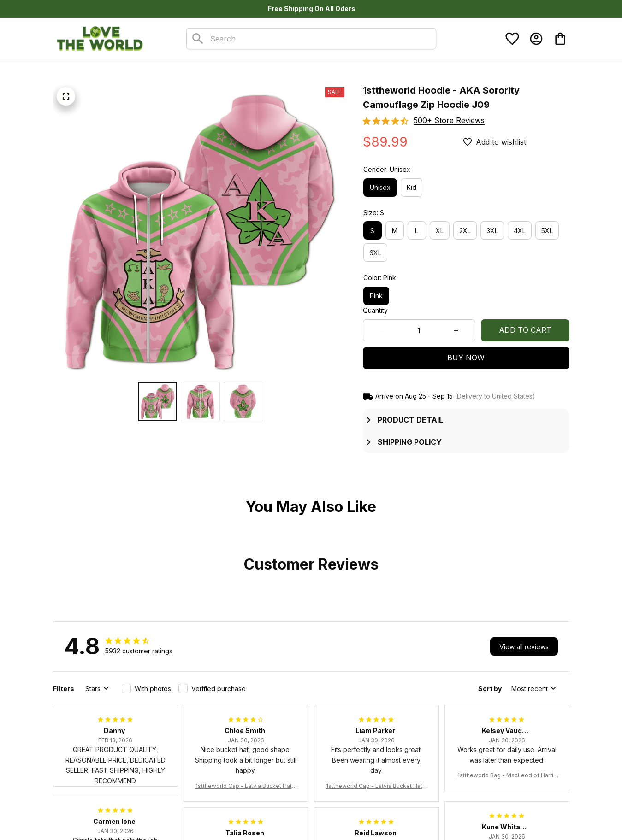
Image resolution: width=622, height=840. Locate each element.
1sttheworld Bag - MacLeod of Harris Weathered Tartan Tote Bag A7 (507, 776)
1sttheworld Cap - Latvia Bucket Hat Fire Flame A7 (246, 786)
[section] (449, 120)
